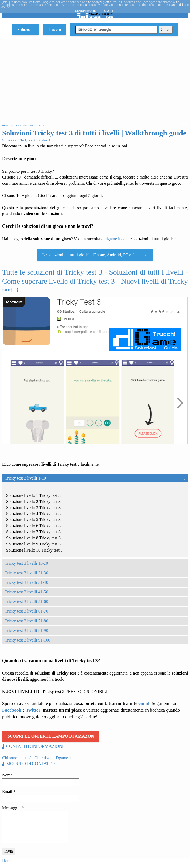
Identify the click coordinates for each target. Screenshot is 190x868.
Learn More (85, 11)
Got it (110, 11)
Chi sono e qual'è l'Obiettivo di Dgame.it (37, 758)
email (144, 703)
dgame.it (113, 239)
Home (7, 861)
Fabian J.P (46, 140)
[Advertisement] (95, 79)
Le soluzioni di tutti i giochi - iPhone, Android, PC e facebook (95, 255)
